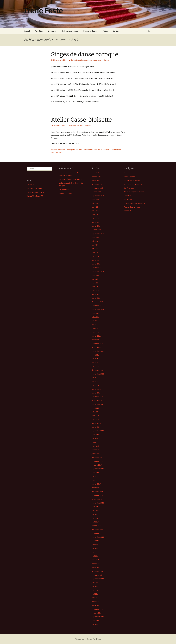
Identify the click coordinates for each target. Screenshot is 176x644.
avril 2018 (95, 442)
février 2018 (96, 450)
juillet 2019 (96, 412)
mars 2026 (95, 173)
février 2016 (96, 526)
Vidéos (105, 31)
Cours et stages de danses (99, 60)
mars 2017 (95, 480)
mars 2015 (95, 560)
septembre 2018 (98, 431)
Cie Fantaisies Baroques (80, 60)
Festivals (127, 196)
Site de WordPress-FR (35, 196)
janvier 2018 (96, 454)
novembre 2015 (97, 533)
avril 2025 (95, 215)
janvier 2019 (96, 427)
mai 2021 (95, 363)
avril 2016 (95, 522)
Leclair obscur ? (65, 189)
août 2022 (95, 313)
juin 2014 (95, 586)
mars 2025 (95, 218)
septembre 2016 (98, 503)
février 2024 (96, 260)
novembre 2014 (97, 575)
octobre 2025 (97, 192)
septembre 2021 (98, 351)
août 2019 (95, 408)
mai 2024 (95, 249)
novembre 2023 (97, 268)
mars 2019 (95, 419)
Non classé (128, 199)
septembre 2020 (98, 374)
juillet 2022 (96, 317)
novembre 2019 (97, 397)
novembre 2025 (97, 188)
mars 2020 (95, 385)
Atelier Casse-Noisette (81, 120)
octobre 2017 (97, 465)
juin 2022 (95, 321)
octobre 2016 (97, 499)
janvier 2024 (96, 264)
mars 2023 (95, 290)
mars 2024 (95, 256)
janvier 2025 (96, 226)
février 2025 (96, 222)
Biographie (52, 31)
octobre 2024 (97, 230)
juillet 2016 (96, 510)
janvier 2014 (96, 605)
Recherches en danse (70, 31)
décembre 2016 (97, 492)
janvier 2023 (96, 298)
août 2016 (95, 507)
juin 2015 (95, 548)
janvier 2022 (96, 340)
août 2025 (95, 199)
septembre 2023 (98, 271)
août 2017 (95, 473)
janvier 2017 (96, 488)
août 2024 (95, 237)
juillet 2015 (96, 545)
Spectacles (128, 211)
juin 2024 (95, 245)
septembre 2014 (98, 579)
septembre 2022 (98, 309)
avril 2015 (95, 556)
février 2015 (96, 564)
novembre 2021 (97, 344)
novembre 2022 (97, 306)
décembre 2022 (97, 302)
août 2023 (95, 275)
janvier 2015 (96, 567)
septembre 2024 (98, 234)
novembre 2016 (97, 495)
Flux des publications (34, 188)
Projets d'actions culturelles (81, 125)
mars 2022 (95, 332)
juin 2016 (95, 514)
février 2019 (96, 423)
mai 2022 (95, 325)
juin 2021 (95, 359)
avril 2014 (95, 594)
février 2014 (96, 602)
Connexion (31, 185)
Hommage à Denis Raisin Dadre (70, 179)
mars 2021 (95, 366)
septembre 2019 (98, 404)
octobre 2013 (97, 613)
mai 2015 (95, 552)
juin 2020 (95, 378)
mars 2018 (95, 446)
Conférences (129, 188)
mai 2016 (95, 518)
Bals (126, 173)
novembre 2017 (97, 461)
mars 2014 (95, 598)
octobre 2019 (97, 400)
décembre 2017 (97, 457)
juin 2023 (95, 279)
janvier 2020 (96, 393)
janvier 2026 (96, 180)
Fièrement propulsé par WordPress (88, 639)
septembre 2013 (98, 617)
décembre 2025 (97, 184)
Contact (116, 31)
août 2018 (95, 435)
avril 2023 (95, 287)
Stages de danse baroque (85, 54)
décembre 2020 (97, 370)
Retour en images (66, 193)
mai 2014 (95, 590)
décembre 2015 (97, 529)
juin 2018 (95, 438)
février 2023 (96, 294)
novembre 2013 (97, 609)
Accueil (27, 31)
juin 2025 (95, 207)
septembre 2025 (98, 196)
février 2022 (96, 336)
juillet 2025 (96, 203)
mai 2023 (95, 283)
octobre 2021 (97, 347)
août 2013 (95, 621)
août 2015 (95, 541)
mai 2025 (95, 211)
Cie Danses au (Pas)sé (132, 180)
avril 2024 (95, 252)
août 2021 (95, 355)
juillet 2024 (96, 241)
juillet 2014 (96, 583)
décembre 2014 (97, 571)
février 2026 (96, 177)
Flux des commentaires (35, 192)
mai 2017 (95, 476)
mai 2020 (95, 381)
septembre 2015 (98, 537)
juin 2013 (95, 624)
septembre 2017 (98, 469)
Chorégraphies (130, 177)
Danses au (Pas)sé (90, 31)
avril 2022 (95, 328)
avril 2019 (95, 416)
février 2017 (96, 484)
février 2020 (96, 389)
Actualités (39, 31)
